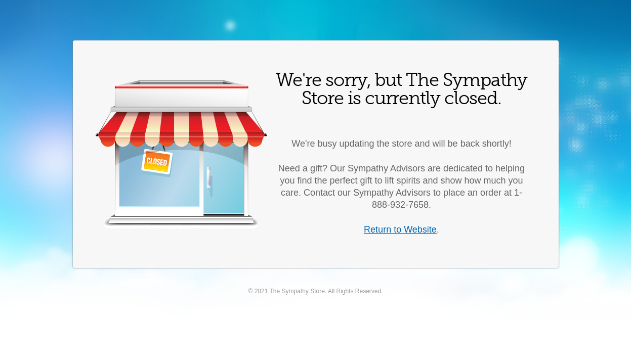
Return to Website (400, 230)
